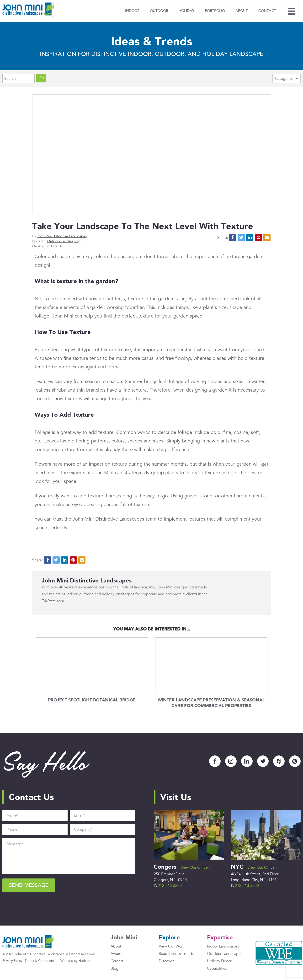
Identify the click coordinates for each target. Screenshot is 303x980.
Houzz (279, 761)
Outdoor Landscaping (64, 241)
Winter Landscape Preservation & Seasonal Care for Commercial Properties (211, 703)
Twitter (263, 761)
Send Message (29, 885)
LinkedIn (247, 761)
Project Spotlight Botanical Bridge (92, 700)
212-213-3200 (170, 886)
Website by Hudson (75, 961)
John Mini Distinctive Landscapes (62, 236)
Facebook (215, 761)
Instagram (231, 761)
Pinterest (295, 761)
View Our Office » (196, 867)
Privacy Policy (12, 961)
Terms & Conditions (40, 961)
